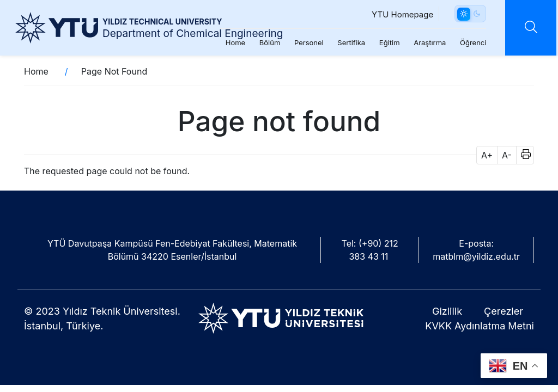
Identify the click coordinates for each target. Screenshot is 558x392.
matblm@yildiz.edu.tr (476, 256)
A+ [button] (487, 155)
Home (232, 42)
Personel (306, 42)
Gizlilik (447, 311)
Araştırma (427, 42)
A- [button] (507, 155)
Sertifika (348, 42)
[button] (522, 155)
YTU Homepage (400, 14)
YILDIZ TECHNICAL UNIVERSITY (162, 22)
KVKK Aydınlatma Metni (480, 326)
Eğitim (386, 42)
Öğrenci (470, 42)
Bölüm (267, 42)
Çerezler (504, 311)
